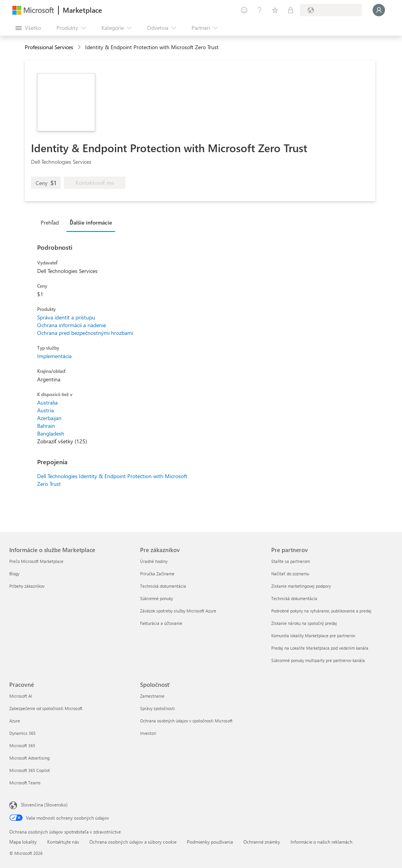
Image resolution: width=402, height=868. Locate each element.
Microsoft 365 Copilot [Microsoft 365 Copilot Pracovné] (30, 770)
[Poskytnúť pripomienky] (244, 10)
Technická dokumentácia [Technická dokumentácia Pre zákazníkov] (163, 586)
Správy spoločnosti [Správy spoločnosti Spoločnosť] (157, 708)
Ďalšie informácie (91, 222)
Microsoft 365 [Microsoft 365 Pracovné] (22, 745)
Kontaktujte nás (63, 842)
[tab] (52, 222)
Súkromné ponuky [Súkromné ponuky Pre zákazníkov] (157, 598)
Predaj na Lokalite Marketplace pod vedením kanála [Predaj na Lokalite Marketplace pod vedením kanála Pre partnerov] (320, 648)
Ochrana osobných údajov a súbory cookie (133, 842)
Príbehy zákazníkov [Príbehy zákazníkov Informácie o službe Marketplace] (27, 586)
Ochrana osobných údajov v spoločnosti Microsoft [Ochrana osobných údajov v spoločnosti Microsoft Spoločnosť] (186, 721)
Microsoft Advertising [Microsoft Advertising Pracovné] (29, 758)
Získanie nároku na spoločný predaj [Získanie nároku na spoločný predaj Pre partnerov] (304, 623)
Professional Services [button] (49, 47)
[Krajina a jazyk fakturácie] (331, 10)
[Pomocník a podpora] (260, 10)
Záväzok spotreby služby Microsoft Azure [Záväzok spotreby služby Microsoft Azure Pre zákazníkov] (178, 611)
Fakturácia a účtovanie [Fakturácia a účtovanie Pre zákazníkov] (161, 623)
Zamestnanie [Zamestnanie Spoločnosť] (152, 696)
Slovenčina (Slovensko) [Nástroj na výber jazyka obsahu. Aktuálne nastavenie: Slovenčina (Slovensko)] (44, 805)
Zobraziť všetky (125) (62, 441)
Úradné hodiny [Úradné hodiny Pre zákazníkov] (154, 561)
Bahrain (46, 426)
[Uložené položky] (275, 10)
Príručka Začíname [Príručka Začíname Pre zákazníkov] (157, 574)
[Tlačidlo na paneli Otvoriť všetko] (28, 28)
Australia (47, 402)
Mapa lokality (23, 842)
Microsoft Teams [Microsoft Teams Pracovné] (25, 783)
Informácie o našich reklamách (322, 842)
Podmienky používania (210, 842)
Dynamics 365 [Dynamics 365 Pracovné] (22, 733)
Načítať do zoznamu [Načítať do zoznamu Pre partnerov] (290, 574)
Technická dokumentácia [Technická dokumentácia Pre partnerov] (294, 598)
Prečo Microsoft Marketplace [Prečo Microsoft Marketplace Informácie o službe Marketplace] (36, 561)
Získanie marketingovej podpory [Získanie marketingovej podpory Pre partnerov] (301, 586)
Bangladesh (51, 433)
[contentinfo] (80, 47)
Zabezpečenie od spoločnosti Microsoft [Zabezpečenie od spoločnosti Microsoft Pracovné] (46, 708)
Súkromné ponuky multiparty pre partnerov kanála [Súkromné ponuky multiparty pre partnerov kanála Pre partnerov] (318, 660)
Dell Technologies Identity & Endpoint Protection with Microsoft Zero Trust (112, 480)
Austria (45, 410)
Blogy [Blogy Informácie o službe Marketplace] (14, 574)
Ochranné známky (262, 842)
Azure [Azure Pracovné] (15, 721)
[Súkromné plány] (291, 10)
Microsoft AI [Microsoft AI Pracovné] (21, 696)
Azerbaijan (49, 418)
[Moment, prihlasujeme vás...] (379, 10)
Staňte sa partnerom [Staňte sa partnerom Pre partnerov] (291, 561)
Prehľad (50, 222)
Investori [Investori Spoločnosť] (148, 733)
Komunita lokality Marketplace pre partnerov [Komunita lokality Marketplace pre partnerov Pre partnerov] (313, 636)
